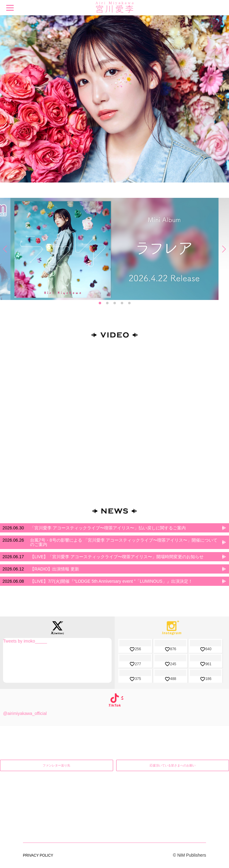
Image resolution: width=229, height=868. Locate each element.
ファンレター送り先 (56, 765)
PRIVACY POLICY (38, 802)
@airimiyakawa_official (25, 713)
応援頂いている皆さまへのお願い (173, 765)
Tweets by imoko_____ (25, 641)
